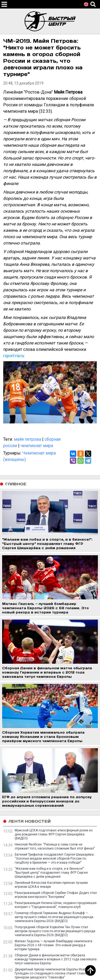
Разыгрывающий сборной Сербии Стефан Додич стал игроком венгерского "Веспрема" (56, 895)
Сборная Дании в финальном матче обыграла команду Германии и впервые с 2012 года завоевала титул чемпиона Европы (56, 959)
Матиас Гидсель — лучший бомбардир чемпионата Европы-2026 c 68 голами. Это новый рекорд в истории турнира (53, 945)
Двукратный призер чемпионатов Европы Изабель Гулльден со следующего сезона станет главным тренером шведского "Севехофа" (53, 973)
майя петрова (27, 439)
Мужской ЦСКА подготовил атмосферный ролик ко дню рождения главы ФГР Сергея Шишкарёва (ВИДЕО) (54, 834)
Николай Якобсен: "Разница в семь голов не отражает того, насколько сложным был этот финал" (55, 846)
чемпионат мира (37, 446)
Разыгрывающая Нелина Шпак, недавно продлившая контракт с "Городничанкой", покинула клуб (56, 905)
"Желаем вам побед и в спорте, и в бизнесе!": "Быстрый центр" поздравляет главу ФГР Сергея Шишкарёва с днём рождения (51, 873)
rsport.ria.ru (14, 356)
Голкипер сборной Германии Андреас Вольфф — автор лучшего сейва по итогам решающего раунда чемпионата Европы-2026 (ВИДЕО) (54, 917)
